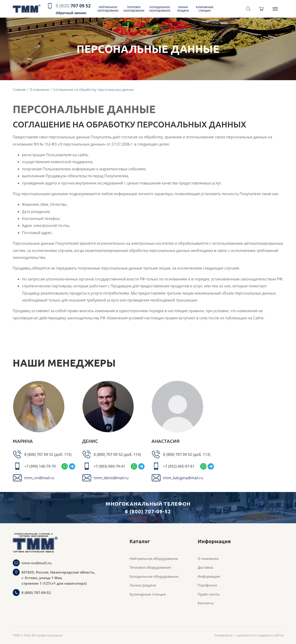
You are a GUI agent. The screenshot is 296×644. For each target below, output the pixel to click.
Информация (209, 576)
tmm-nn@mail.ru (37, 563)
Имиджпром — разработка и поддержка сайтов (249, 635)
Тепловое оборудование (134, 9)
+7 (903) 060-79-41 (109, 466)
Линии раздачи (183, 9)
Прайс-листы (209, 594)
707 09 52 (73, 10)
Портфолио (207, 585)
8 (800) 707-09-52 (36, 593)
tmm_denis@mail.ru (111, 478)
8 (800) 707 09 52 (39, 454)
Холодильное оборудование (160, 9)
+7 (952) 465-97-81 (179, 466)
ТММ (27, 9)
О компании (208, 558)
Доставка (205, 567)
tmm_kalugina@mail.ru (183, 478)
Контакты (206, 603)
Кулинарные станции (205, 9)
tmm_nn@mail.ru (39, 478)
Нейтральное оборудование (108, 9)
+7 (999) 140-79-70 (40, 466)
